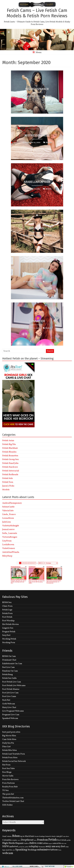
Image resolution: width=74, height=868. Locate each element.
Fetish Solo (8, 478)
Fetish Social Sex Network (14, 761)
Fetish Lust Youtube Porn (14, 754)
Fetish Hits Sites (10, 750)
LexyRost (37, 275)
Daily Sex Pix (8, 743)
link (72, 834)
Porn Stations (8, 783)
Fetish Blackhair (10, 448)
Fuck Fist (6, 700)
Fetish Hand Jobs (10, 463)
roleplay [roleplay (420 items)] (34, 847)
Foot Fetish (7, 617)
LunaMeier (37, 321)
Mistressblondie (37, 135)
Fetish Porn (7, 613)
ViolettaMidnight (11, 526)
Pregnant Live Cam (11, 715)
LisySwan (7, 541)
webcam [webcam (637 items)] (8, 853)
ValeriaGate (8, 511)
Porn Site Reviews (10, 780)
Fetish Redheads (10, 475)
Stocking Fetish (9, 639)
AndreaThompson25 (12, 503)
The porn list (8, 794)
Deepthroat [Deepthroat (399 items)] (27, 840)
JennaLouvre (8, 529)
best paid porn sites (11, 732)
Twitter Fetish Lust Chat (13, 801)
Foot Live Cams (9, 696)
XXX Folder (7, 805)
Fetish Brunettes (10, 456)
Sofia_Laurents (10, 533)
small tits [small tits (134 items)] (9, 850)
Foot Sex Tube (8, 769)
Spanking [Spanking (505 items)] (21, 850)
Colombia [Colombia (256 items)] (7, 840)
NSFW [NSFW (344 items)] (6, 847)
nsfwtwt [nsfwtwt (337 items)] (14, 847)
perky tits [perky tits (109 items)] (21, 847)
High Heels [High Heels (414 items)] (8, 843)
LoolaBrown (8, 545)
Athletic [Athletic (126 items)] (9, 836)
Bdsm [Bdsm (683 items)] (16, 836)
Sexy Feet (6, 635)
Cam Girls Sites (9, 739)
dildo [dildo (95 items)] (35, 840)
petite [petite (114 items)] (27, 847)
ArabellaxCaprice (37, 182)
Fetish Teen (8, 482)
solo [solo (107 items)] (14, 850)
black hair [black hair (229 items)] (30, 836)
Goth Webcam (9, 704)
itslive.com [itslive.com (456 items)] (36, 843)
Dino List (6, 747)
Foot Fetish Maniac (11, 689)
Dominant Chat (9, 660)
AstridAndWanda (11, 552)
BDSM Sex (7, 602)
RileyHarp (7, 556)
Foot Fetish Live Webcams (14, 686)
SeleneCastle (8, 507)
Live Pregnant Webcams (13, 711)
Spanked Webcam (10, 718)
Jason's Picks (8, 486)
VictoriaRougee (10, 537)
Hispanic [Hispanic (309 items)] (20, 843)
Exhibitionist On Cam (12, 664)
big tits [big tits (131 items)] (22, 836)
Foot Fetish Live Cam (12, 682)
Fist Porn (6, 765)
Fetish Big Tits (9, 444)
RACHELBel (37, 228)
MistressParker (37, 89)
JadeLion (7, 522)
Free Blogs (7, 772)
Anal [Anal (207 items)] (4, 836)
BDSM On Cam (9, 656)
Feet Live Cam (8, 667)
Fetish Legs (7, 610)
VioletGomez (9, 548)
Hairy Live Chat (9, 707)
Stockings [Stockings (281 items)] (32, 850)
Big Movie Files (9, 736)
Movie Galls (8, 776)
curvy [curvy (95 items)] (19, 840)
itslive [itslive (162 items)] (27, 843)
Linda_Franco (9, 514)
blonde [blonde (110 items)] (37, 836)
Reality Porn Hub (10, 787)
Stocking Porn (9, 643)
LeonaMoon (8, 518)
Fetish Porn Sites (10, 758)
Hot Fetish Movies (10, 624)
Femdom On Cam (10, 671)
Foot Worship (8, 621)
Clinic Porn (7, 606)
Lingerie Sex (8, 628)
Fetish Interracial (11, 471)
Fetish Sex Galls (9, 678)
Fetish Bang (7, 675)
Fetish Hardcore (10, 467)
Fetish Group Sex (10, 459)
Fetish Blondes (9, 452)
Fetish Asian (8, 441)
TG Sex (5, 790)
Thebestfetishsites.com (13, 798)
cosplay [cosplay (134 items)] (15, 840)
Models (49, 96)
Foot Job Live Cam (10, 693)
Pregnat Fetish (9, 632)
